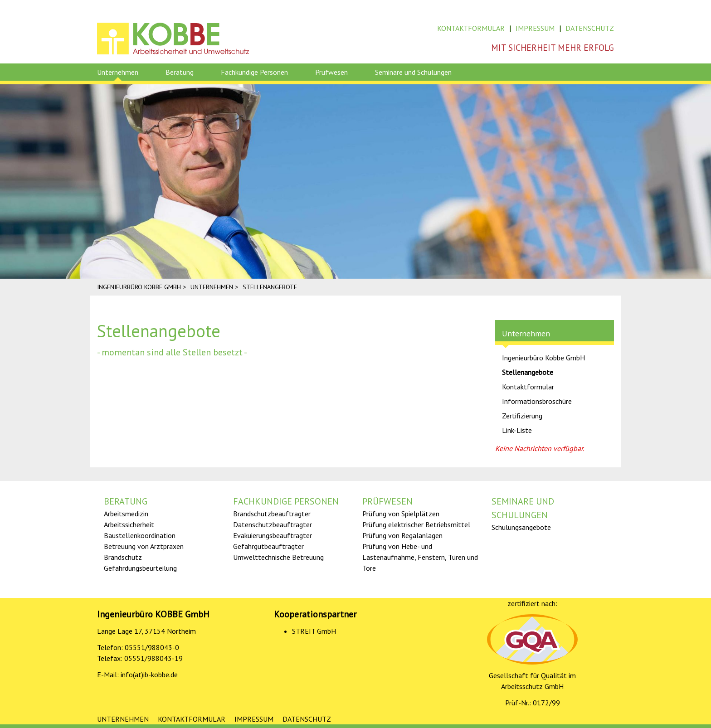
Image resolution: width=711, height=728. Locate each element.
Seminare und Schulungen (413, 72)
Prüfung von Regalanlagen (402, 535)
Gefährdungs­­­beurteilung (140, 568)
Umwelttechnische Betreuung (278, 557)
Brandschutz (123, 557)
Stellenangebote (528, 372)
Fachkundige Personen (254, 72)
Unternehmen (118, 72)
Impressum (535, 28)
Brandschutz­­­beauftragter (272, 514)
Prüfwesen (331, 72)
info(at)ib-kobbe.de (149, 675)
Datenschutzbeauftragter (273, 524)
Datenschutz (590, 28)
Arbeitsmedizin (126, 514)
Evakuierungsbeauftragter (273, 535)
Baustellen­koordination (140, 535)
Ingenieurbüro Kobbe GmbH (543, 358)
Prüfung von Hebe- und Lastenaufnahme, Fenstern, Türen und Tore (420, 557)
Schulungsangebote (521, 527)
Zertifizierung (522, 416)
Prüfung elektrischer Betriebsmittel (416, 524)
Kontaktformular (471, 28)
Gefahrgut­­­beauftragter (268, 546)
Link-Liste (517, 430)
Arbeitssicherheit (129, 524)
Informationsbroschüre (537, 401)
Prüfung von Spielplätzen (401, 514)
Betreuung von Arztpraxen (144, 546)
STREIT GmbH (314, 631)
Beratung (180, 72)
